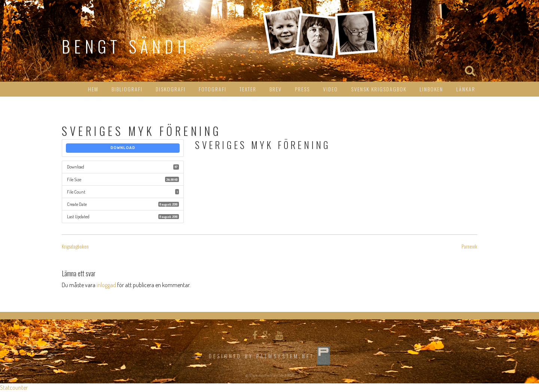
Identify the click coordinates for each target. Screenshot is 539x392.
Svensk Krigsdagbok (379, 89)
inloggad (106, 285)
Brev (276, 89)
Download (123, 148)
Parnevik (469, 246)
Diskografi (171, 89)
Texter (248, 89)
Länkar (466, 89)
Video (331, 89)
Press (302, 89)
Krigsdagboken (75, 246)
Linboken (431, 89)
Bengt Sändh (126, 46)
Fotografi (213, 89)
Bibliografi (127, 89)
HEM (93, 89)
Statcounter (14, 388)
